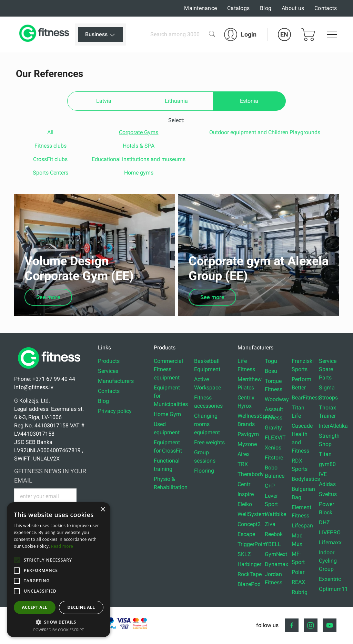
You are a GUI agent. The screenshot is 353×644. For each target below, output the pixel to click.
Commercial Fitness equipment (168, 369)
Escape (246, 534)
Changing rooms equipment (207, 424)
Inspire (246, 494)
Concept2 (249, 524)
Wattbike (275, 514)
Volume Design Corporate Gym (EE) (79, 269)
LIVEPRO (330, 532)
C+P (270, 486)
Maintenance (200, 8)
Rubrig (300, 592)
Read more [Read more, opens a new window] (62, 546)
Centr (244, 484)
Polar (298, 572)
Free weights (209, 442)
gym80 (327, 464)
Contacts (326, 8)
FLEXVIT (275, 438)
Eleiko (245, 504)
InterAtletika (333, 426)
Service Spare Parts (328, 369)
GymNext (276, 554)
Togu (271, 361)
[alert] (59, 570)
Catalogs (238, 8)
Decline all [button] (81, 607)
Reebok (274, 534)
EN (284, 34)
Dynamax (276, 564)
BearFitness (306, 398)
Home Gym (167, 414)
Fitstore (274, 458)
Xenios (273, 448)
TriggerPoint (252, 544)
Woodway (277, 399)
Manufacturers (116, 381)
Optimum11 (333, 589)
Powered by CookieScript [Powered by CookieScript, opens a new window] (59, 630)
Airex (244, 454)
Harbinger (249, 564)
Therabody (251, 474)
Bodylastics (306, 479)
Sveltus (328, 494)
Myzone (247, 444)
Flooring (204, 471)
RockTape (250, 574)
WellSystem (252, 514)
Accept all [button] (35, 607)
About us (293, 8)
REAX (298, 582)
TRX (243, 464)
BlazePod (249, 584)
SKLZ (244, 554)
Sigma (327, 388)
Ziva (270, 524)
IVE (323, 474)
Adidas (327, 484)
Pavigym (248, 434)
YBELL (273, 544)
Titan (325, 454)
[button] (17, 560)
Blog (266, 8)
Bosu (271, 371)
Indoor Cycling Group (328, 561)
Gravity (273, 428)
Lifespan (302, 526)
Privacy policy (115, 411)
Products (109, 361)
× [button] (103, 510)
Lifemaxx (330, 542)
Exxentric (330, 579)
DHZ (324, 522)
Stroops (328, 398)
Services (108, 371)
